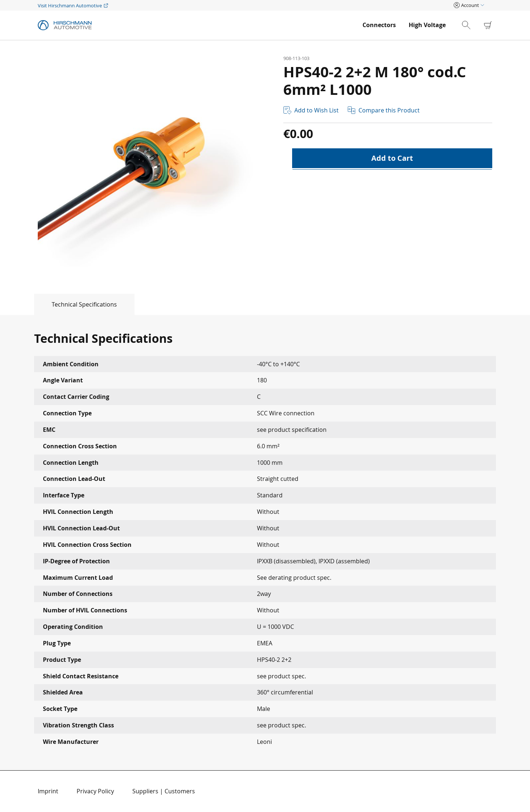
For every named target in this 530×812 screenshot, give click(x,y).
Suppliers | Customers (164, 791)
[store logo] (196, 25)
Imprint (48, 791)
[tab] (67, 304)
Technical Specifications (84, 304)
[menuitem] (379, 25)
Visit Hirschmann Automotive (70, 5)
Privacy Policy (95, 791)
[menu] (404, 25)
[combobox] (472, 25)
